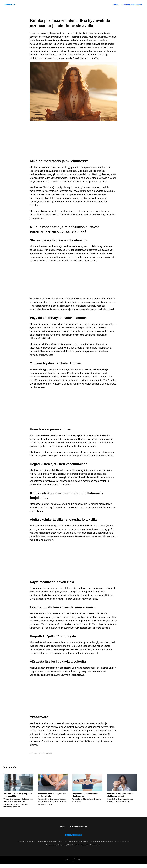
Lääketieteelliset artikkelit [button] (132, 5)
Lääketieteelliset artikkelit (78, 831)
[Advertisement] (73, 141)
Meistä (115, 5)
